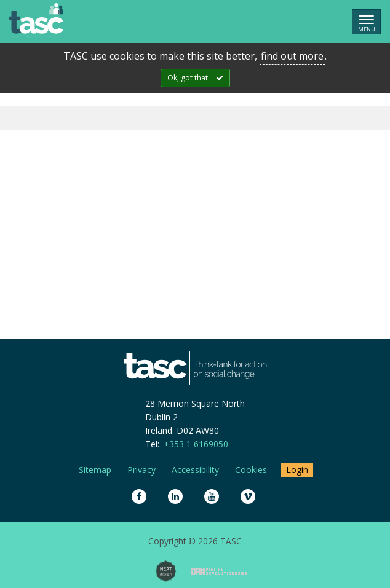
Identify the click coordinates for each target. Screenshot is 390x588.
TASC (36, 20)
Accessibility (195, 470)
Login (297, 470)
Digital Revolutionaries (219, 571)
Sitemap (95, 470)
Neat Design (166, 571)
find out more (292, 56)
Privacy (141, 470)
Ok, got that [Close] (188, 78)
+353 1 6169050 (196, 444)
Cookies (251, 470)
